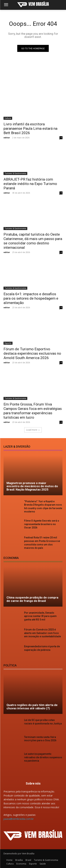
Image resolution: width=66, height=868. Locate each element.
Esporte (8, 343)
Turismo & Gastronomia (15, 173)
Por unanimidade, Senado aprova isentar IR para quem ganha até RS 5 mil (40, 616)
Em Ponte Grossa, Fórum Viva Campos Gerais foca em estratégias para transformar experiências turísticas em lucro (33, 411)
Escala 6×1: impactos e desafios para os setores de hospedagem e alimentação (31, 298)
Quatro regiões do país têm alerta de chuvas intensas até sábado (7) (32, 707)
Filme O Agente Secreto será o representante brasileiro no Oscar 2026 (42, 524)
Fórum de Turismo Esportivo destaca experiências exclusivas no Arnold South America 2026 (32, 353)
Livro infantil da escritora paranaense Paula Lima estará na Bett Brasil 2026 (30, 129)
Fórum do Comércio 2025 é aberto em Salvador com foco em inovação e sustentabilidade (43, 633)
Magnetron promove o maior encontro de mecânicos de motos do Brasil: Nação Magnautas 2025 (32, 486)
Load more (33, 430)
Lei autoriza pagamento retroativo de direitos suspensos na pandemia (43, 757)
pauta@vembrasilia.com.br (19, 819)
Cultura (8, 118)
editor (7, 138)
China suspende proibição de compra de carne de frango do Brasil (32, 599)
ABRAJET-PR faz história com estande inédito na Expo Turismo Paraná (30, 184)
